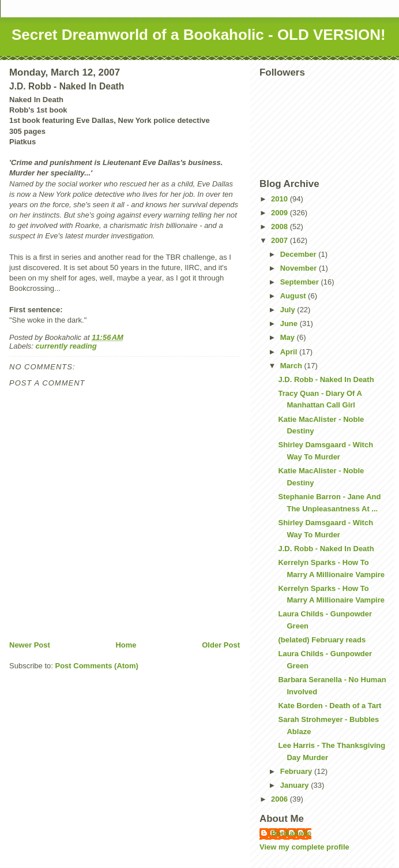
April (290, 352)
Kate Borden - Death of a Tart (330, 706)
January (296, 785)
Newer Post (30, 645)
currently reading (66, 346)
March (292, 366)
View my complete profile (304, 847)
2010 (281, 199)
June (290, 323)
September (301, 282)
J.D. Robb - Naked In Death (326, 379)
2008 (281, 227)
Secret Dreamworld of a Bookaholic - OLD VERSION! (199, 35)
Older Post (221, 645)
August (294, 296)
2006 (281, 799)
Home (126, 645)
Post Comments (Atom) (97, 666)
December (299, 254)
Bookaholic (291, 833)
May (289, 337)
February (297, 771)
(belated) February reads (322, 640)
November (300, 268)
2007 (281, 240)
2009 (281, 213)
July (289, 310)
